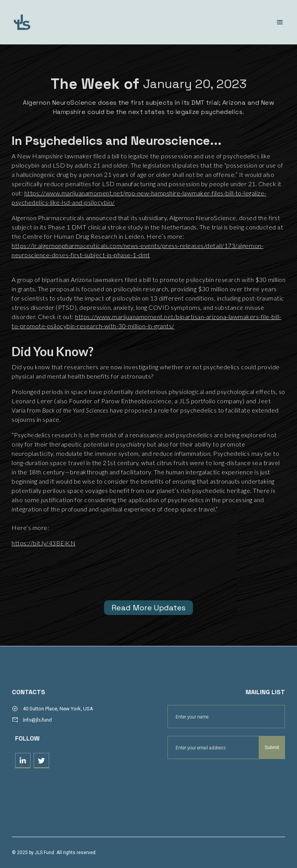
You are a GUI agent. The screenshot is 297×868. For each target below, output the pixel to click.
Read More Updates (148, 608)
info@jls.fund (37, 720)
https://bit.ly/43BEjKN (44, 543)
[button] (280, 22)
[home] (56, 22)
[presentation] (226, 778)
